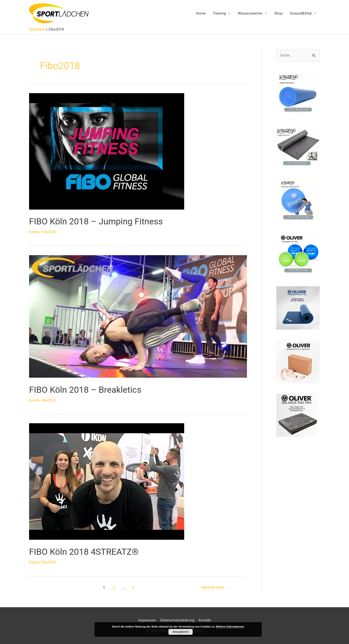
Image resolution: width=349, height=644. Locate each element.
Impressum (146, 620)
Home (201, 14)
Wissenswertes (250, 14)
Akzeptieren (181, 632)
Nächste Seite (215, 588)
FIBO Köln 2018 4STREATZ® (90, 551)
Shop (278, 14)
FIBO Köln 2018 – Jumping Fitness (104, 221)
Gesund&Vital (301, 14)
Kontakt (206, 620)
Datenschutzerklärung (177, 620)
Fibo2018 (49, 232)
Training (219, 14)
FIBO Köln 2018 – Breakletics (92, 389)
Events (34, 232)
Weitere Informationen (230, 627)
